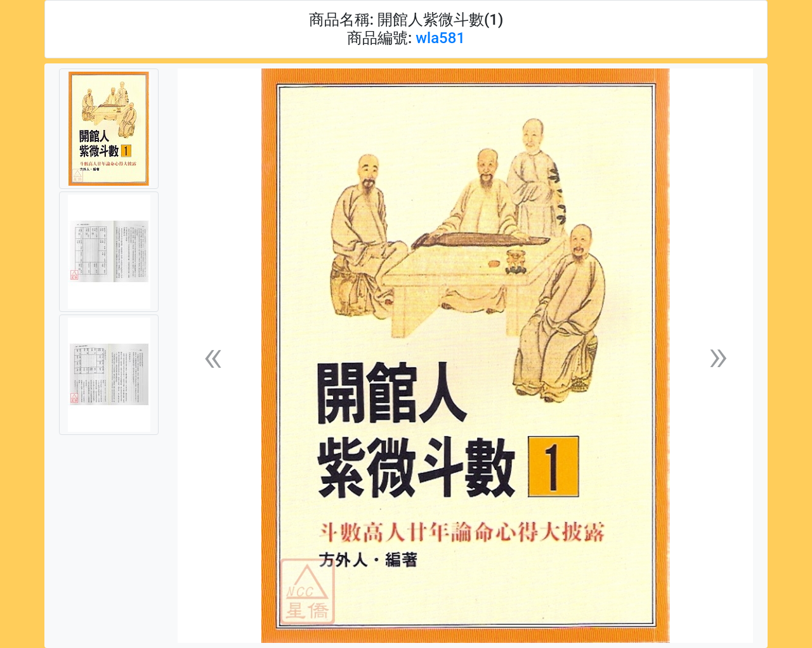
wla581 (440, 38)
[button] (213, 356)
